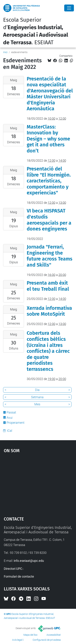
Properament (16, 423)
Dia (37, 390)
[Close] (69, 8)
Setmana (37, 397)
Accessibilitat (54, 635)
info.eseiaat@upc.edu (29, 561)
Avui (10, 418)
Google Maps (38, 483)
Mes (37, 404)
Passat (11, 412)
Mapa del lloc (30, 635)
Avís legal (17, 640)
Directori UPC (13, 569)
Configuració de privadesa (47, 640)
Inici (5, 52)
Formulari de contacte (19, 576)
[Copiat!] (71, 61)
